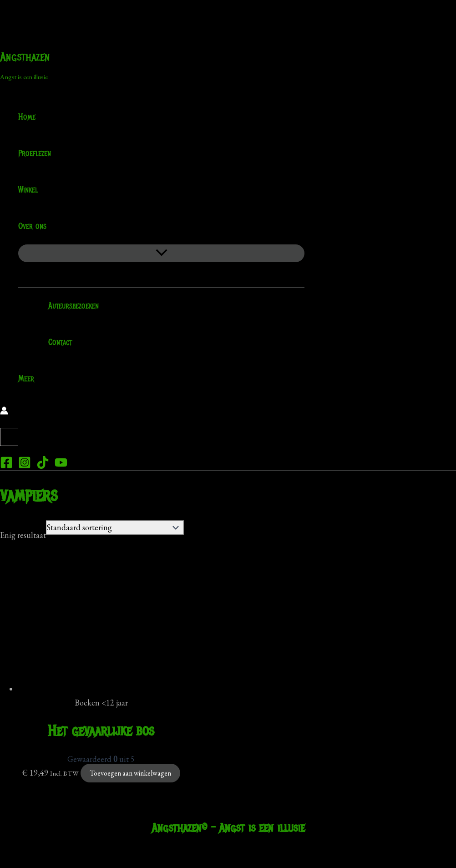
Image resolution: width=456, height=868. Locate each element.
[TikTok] (43, 466)
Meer (26, 379)
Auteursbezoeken (68, 306)
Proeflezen (35, 153)
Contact (54, 342)
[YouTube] (61, 466)
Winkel (28, 190)
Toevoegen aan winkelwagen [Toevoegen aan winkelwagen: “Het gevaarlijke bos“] (130, 773)
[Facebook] (6, 466)
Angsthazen (25, 57)
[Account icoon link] (4, 412)
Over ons (38, 226)
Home (27, 117)
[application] (52, 226)
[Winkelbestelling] (115, 528)
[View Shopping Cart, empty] (9, 437)
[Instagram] (25, 466)
